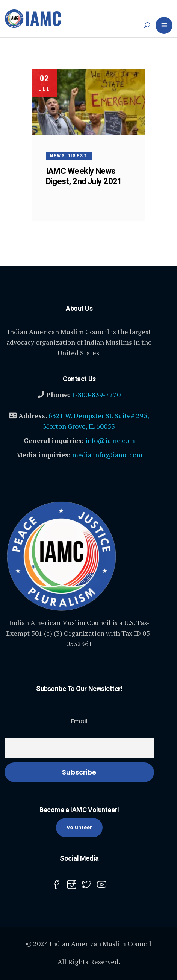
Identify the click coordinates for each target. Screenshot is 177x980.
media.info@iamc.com (107, 455)
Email (79, 721)
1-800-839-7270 (96, 394)
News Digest (69, 156)
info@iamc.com (110, 440)
